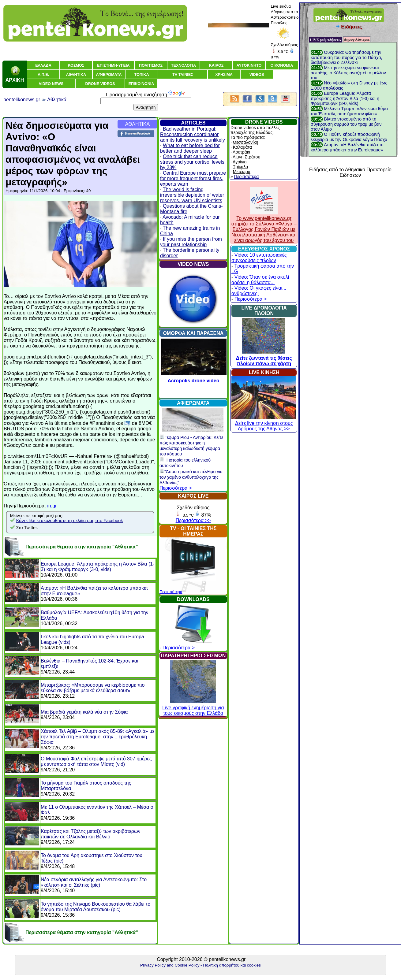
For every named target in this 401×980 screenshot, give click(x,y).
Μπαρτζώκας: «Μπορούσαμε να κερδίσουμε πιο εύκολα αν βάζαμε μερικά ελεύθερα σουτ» (93, 688)
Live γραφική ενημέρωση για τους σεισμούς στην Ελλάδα (193, 708)
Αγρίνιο (240, 162)
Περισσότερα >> (193, 520)
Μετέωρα (242, 172)
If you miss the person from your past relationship (191, 242)
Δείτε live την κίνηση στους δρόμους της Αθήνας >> (264, 423)
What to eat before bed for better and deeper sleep (190, 148)
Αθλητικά (57, 100)
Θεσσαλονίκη (245, 142)
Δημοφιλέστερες (357, 39)
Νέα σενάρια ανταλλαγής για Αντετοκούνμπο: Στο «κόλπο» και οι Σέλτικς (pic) (94, 882)
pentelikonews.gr (22, 100)
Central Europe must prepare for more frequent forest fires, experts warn (193, 178)
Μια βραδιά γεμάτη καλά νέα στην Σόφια (84, 712)
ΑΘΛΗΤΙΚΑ (137, 124)
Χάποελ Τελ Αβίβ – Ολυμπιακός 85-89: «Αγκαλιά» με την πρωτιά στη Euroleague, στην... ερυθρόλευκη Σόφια (97, 737)
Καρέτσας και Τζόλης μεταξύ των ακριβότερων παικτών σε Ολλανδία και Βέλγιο (90, 834)
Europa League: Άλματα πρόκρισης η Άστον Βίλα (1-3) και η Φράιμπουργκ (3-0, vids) (98, 567)
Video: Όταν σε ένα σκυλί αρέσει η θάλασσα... (260, 280)
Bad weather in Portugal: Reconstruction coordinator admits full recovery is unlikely (193, 134)
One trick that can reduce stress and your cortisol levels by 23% (192, 162)
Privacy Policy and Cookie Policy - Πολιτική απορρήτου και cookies (200, 965)
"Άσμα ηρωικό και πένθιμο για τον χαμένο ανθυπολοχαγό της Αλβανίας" (191, 477)
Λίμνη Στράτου (246, 157)
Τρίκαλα (241, 167)
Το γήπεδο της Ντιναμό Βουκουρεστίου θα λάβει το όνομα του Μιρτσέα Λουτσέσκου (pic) (96, 907)
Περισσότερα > (176, 488)
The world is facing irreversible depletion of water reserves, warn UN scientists (192, 195)
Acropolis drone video (194, 381)
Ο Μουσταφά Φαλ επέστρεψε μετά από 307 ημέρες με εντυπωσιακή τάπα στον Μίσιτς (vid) (96, 761)
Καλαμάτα (242, 147)
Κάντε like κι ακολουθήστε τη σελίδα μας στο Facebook (70, 521)
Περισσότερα (171, 592)
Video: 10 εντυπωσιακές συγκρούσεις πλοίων (259, 258)
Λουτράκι (241, 152)
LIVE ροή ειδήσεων (325, 40)
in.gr (52, 506)
